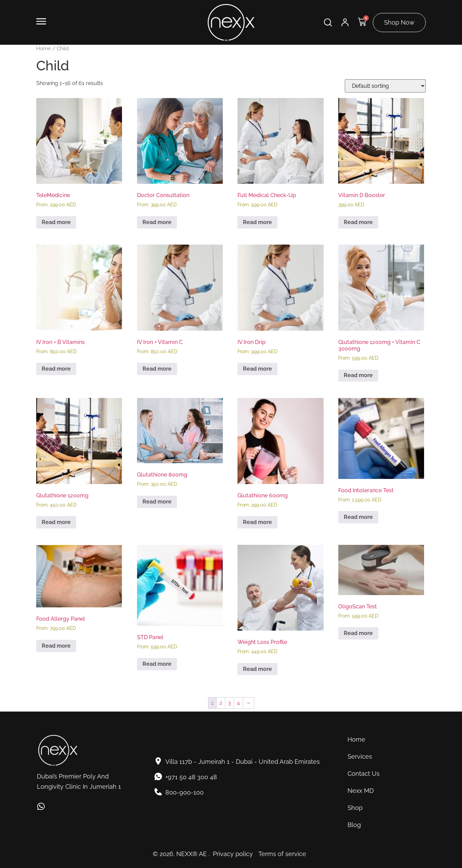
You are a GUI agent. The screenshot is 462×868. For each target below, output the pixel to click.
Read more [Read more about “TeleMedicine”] (56, 222)
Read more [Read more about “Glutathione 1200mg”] (56, 522)
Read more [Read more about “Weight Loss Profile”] (257, 669)
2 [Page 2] (221, 703)
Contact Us (364, 774)
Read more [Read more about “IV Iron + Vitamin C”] (157, 369)
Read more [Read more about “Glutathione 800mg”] (157, 502)
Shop (355, 808)
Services (360, 756)
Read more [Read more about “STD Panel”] (157, 664)
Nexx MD (361, 791)
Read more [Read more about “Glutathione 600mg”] (257, 522)
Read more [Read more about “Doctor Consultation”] (157, 222)
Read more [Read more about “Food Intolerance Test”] (358, 517)
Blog (354, 825)
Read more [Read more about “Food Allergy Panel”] (56, 646)
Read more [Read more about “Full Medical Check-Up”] (257, 222)
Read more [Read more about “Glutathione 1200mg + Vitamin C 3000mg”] (358, 375)
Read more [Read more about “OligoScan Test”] (358, 633)
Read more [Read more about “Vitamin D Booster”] (358, 222)
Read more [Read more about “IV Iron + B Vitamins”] (56, 369)
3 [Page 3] (229, 703)
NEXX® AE (192, 854)
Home (44, 48)
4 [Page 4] (238, 703)
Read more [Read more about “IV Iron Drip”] (257, 369)
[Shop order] (385, 86)
